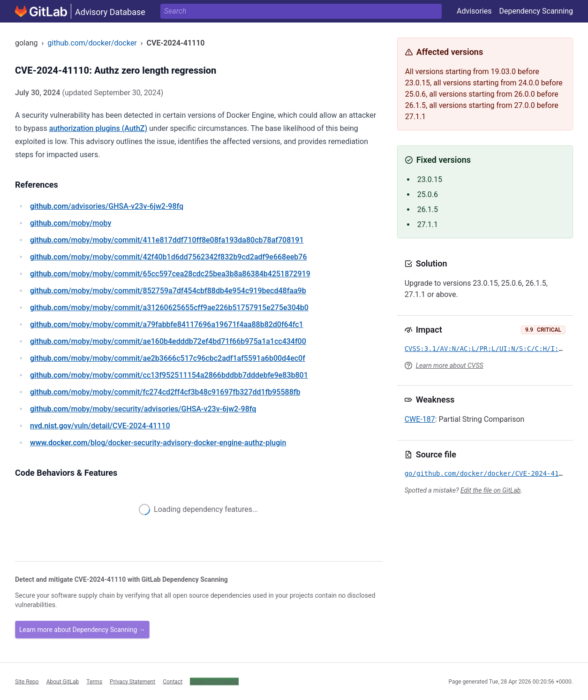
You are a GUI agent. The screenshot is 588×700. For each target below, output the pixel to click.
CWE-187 (420, 419)
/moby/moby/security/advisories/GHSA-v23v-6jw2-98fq (143, 409)
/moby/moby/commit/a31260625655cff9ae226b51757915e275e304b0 (169, 308)
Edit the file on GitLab (490, 490)
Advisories (474, 11)
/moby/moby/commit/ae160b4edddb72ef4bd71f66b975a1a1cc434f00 (168, 341)
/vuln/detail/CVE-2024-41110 (100, 426)
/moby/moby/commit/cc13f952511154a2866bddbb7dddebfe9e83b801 (169, 375)
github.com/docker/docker (92, 43)
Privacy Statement (132, 681)
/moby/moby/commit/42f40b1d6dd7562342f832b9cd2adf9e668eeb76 (168, 257)
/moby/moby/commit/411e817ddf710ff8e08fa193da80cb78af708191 (167, 240)
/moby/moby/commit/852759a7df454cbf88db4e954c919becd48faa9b (168, 291)
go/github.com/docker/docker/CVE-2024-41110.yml (496, 473)
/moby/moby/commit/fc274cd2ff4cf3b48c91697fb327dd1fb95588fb (165, 392)
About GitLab (63, 681)
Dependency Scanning (536, 11)
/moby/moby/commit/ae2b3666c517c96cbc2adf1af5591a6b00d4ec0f (168, 358)
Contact (173, 681)
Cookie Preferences (214, 681)
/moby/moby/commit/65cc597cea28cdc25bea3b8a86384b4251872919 (170, 274)
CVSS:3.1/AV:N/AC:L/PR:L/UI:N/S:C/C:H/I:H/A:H (492, 349)
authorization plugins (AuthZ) (98, 128)
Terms (94, 681)
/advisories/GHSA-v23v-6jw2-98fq (107, 206)
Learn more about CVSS (450, 365)
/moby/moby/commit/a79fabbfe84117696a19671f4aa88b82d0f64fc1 (167, 324)
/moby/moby (71, 223)
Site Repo (27, 681)
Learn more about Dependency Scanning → (82, 630)
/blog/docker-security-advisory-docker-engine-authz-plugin (158, 443)
